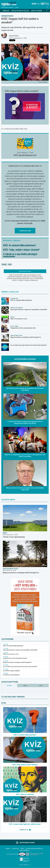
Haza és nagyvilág (20, 11)
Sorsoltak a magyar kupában (11, 671)
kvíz (10, 264)
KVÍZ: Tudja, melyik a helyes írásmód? (21, 250)
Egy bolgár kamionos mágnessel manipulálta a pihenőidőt (29, 310)
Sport (12, 317)
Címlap (6, 11)
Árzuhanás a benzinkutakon (11, 675)
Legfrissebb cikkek (25, 843)
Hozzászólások (25, 271)
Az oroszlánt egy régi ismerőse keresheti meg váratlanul (29, 345)
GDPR (22, 849)
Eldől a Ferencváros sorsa (19, 319)
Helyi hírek (37, 11)
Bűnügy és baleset (17, 308)
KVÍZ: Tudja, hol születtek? (25, 794)
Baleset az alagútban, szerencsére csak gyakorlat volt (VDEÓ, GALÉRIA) (25, 456)
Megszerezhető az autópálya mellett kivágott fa (26, 337)
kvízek (4, 264)
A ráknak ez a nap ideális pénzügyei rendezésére (20, 255)
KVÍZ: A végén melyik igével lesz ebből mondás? (25, 824)
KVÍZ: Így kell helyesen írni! (25, 155)
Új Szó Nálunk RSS (12, 854)
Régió (5, 533)
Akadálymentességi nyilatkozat (34, 849)
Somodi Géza (14, 36)
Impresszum (15, 849)
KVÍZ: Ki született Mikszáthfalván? (20, 245)
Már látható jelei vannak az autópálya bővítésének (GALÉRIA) (25, 389)
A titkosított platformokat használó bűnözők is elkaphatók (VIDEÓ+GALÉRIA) (25, 422)
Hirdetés (8, 849)
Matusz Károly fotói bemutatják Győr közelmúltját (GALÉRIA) (25, 489)
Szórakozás (7, 16)
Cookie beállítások (24, 850)
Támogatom (25, 231)
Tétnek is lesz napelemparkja (14, 537)
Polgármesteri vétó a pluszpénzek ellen (23, 328)
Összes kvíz (25, 830)
